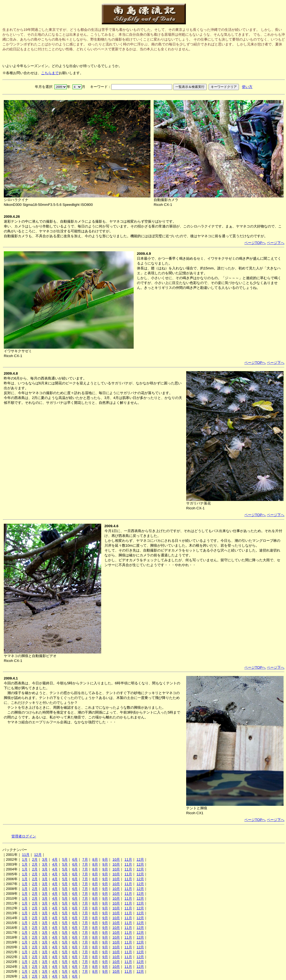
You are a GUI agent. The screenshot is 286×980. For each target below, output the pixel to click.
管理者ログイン (24, 836)
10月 (116, 859)
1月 (25, 859)
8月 (95, 859)
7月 (85, 859)
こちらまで (50, 73)
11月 (26, 855)
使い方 (247, 87)
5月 (65, 859)
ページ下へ (276, 243)
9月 (105, 859)
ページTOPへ (255, 243)
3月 (45, 859)
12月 (38, 855)
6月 (75, 859)
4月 (55, 859)
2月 (35, 859)
